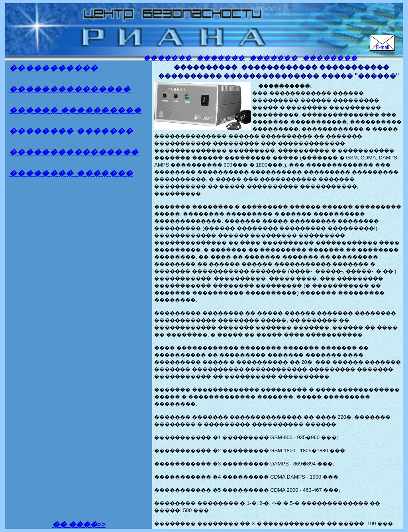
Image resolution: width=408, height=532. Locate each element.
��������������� (70, 89)
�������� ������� (71, 131)
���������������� (74, 152)
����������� (54, 68)
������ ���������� (75, 110)
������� (168, 58)
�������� (330, 58)
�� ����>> (79, 524)
